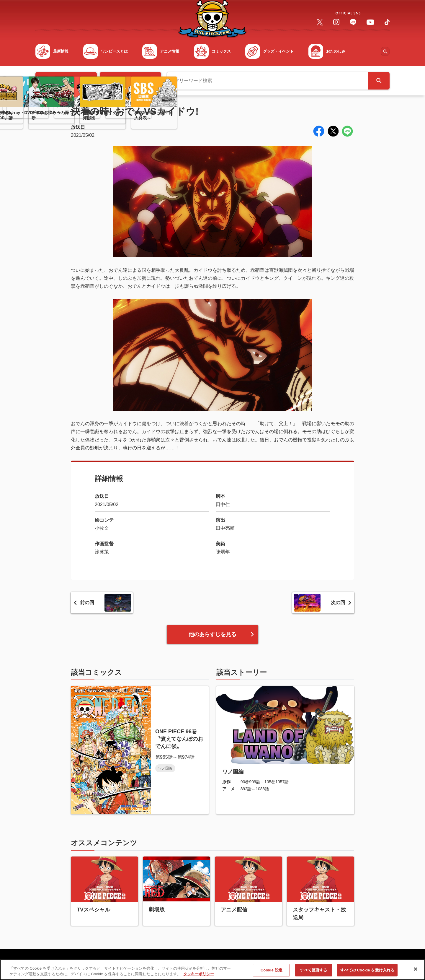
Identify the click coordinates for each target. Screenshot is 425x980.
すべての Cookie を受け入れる (367, 972)
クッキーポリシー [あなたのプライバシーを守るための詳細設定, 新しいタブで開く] (199, 977)
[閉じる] (416, 972)
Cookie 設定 (272, 972)
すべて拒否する (313, 972)
